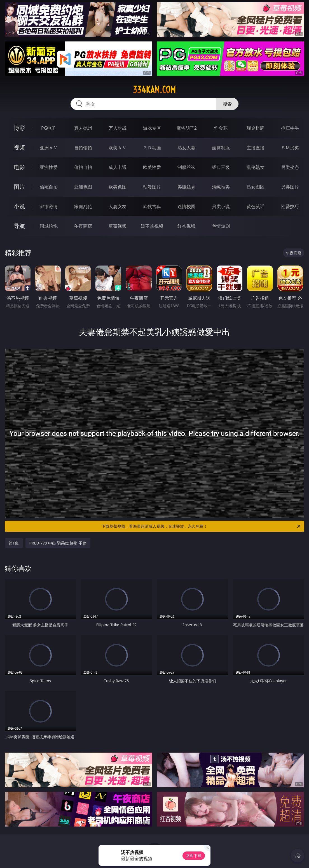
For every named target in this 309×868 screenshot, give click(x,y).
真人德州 (83, 128)
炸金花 (221, 128)
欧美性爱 (152, 167)
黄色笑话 (256, 206)
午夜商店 (83, 226)
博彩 (19, 128)
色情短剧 (221, 226)
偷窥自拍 (49, 187)
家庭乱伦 (83, 206)
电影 (19, 167)
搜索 (227, 104)
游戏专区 (152, 128)
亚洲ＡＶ (49, 148)
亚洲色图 (83, 187)
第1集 (14, 543)
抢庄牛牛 (290, 128)
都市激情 (49, 206)
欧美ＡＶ (118, 148)
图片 (19, 187)
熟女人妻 (186, 148)
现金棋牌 (256, 128)
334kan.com (154, 90)
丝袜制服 (221, 148)
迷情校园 (186, 206)
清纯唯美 (221, 187)
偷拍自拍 (83, 167)
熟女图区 (256, 187)
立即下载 (194, 856)
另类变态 (290, 167)
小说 (19, 206)
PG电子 (49, 128)
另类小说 (221, 206)
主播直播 (256, 148)
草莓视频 (118, 226)
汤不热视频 (152, 226)
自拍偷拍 (83, 148)
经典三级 (221, 167)
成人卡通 (118, 167)
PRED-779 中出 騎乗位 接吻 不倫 (58, 543)
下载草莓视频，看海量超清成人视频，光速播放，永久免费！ (202, 526)
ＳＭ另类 (290, 148)
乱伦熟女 (256, 167)
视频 (19, 147)
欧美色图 (118, 187)
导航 (19, 226)
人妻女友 (118, 206)
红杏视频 (186, 226)
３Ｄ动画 (152, 148)
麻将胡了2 (187, 128)
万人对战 (118, 128)
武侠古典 (152, 206)
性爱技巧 (290, 206)
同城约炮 (49, 226)
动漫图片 (152, 187)
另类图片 (290, 187)
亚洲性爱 (49, 167)
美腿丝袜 (186, 187)
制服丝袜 (186, 167)
